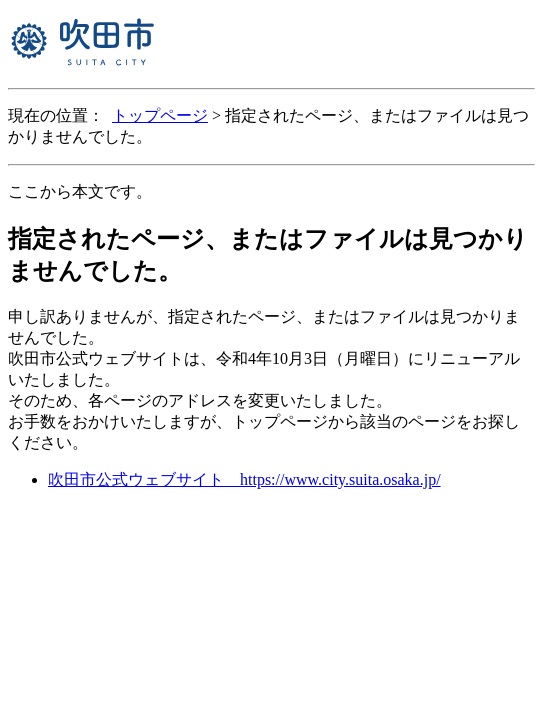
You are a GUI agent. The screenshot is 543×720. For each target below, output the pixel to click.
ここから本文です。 (80, 191)
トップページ (160, 115)
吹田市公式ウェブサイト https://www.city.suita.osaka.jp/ (244, 479)
